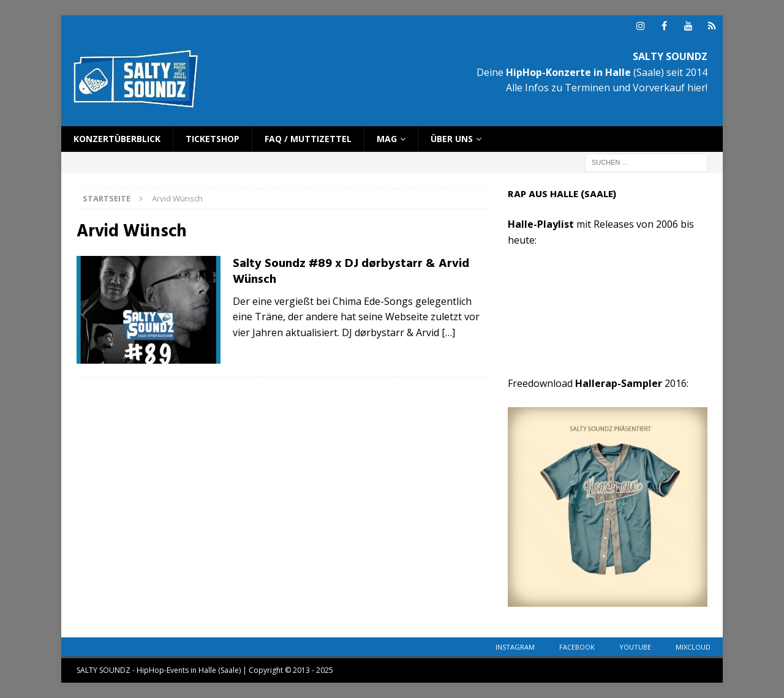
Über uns (452, 139)
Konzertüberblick (117, 139)
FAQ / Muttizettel (308, 139)
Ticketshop (213, 139)
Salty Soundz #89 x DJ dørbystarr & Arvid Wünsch (351, 272)
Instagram (515, 647)
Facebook (577, 647)
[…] (448, 332)
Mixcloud (693, 647)
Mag (387, 139)
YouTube (635, 647)
